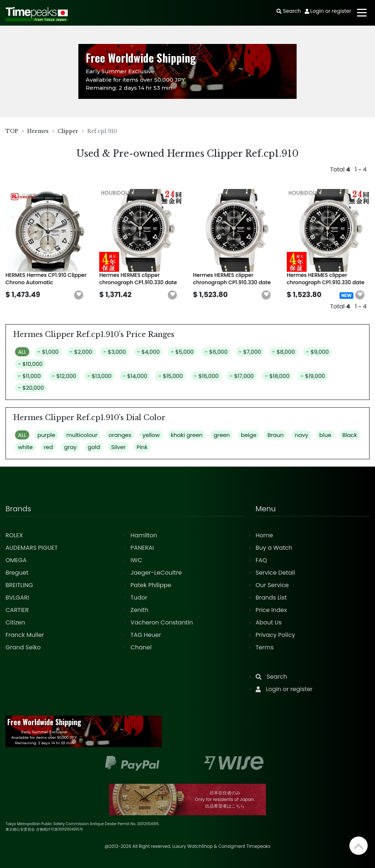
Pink (142, 447)
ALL (22, 352)
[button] (79, 295)
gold (94, 447)
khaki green (187, 435)
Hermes (38, 131)
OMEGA (16, 560)
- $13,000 (99, 376)
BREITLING (19, 585)
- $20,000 (31, 388)
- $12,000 (64, 376)
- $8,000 (283, 352)
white (25, 447)
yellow (151, 435)
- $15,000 (170, 376)
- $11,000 (29, 376)
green (222, 435)
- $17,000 (242, 376)
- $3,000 (115, 352)
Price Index (271, 610)
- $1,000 (48, 352)
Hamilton (144, 535)
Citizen (15, 622)
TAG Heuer (146, 635)
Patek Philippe (151, 585)
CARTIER (17, 610)
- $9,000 (318, 352)
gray (70, 447)
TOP (12, 131)
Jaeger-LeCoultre (156, 573)
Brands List (271, 598)
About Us (269, 622)
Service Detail (275, 573)
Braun (275, 435)
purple (46, 435)
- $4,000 (148, 352)
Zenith (139, 610)
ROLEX (14, 535)
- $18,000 (277, 376)
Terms (265, 647)
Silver (118, 447)
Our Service (272, 585)
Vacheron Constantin (161, 622)
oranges (120, 435)
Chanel (141, 647)
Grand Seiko (23, 647)
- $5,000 (182, 352)
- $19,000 (313, 376)
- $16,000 (206, 376)
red (49, 447)
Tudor (139, 598)
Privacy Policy (275, 635)
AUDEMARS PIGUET (31, 548)
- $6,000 (216, 352)
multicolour (82, 435)
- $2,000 (81, 352)
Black (350, 435)
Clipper (68, 131)
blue (325, 435)
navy (302, 435)
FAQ (261, 560)
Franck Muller (25, 635)
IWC (136, 560)
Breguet (17, 573)
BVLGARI (17, 598)
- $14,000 (135, 376)
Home (264, 535)
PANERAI (142, 548)
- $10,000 (30, 364)
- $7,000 (250, 352)
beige (249, 435)
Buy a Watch (274, 548)
